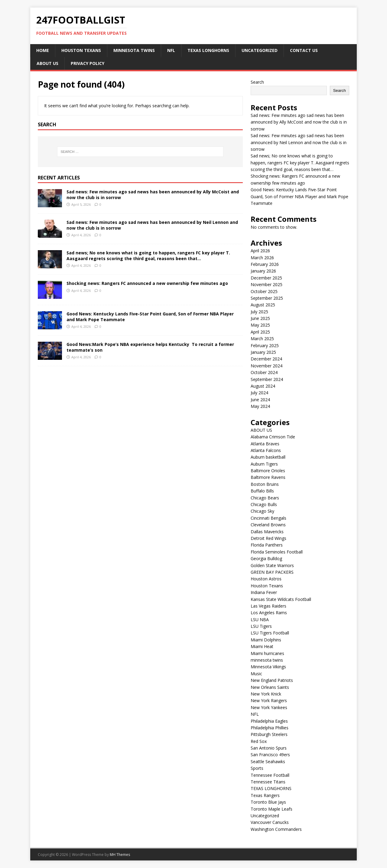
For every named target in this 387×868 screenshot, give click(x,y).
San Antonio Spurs (269, 748)
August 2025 (263, 305)
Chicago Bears (265, 498)
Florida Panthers (267, 545)
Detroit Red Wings (268, 538)
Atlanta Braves (265, 444)
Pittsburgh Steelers (269, 734)
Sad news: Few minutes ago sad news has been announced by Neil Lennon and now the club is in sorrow (152, 225)
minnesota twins (134, 50)
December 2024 (266, 359)
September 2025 (267, 298)
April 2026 (260, 251)
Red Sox (259, 741)
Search (257, 82)
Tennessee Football (270, 775)
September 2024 (267, 379)
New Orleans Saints (270, 687)
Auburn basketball (268, 457)
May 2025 (260, 325)
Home (43, 50)
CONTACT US (304, 50)
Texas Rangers (265, 795)
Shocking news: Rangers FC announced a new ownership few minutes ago (147, 283)
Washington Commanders (276, 829)
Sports (257, 768)
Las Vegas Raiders (268, 606)
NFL (171, 50)
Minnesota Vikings (268, 667)
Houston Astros (266, 579)
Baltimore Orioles (268, 471)
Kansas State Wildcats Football (281, 599)
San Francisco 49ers (270, 755)
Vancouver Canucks (270, 822)
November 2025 (267, 284)
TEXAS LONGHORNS (208, 50)
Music (256, 674)
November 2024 (267, 366)
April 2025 (260, 332)
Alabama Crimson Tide (273, 437)
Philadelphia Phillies (270, 728)
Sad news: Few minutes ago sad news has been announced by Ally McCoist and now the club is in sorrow (153, 194)
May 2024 (260, 406)
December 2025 (266, 278)
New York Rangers (269, 700)
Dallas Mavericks (267, 532)
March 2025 (262, 339)
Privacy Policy (88, 63)
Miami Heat (262, 646)
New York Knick (266, 694)
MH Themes (120, 855)
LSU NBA (260, 620)
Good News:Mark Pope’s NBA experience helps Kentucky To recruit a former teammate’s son (150, 347)
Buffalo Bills (262, 491)
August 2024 (263, 386)
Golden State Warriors (272, 565)
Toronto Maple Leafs (272, 809)
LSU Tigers (261, 626)
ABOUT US (47, 63)
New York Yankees (269, 707)
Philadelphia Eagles (269, 721)
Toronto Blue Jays (268, 802)
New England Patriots (272, 680)
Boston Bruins (265, 484)
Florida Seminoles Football (277, 552)
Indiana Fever (264, 592)
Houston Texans (81, 50)
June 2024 (260, 400)
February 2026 (265, 264)
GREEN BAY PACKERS (272, 572)
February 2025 (265, 345)
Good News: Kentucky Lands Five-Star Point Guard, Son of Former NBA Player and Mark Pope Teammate (150, 316)
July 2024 (259, 393)
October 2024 (264, 372)
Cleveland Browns (268, 525)
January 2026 (263, 271)
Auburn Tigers (264, 464)
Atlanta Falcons (266, 450)
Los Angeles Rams (269, 613)
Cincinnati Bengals (268, 518)
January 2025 (263, 352)
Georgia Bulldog (266, 558)
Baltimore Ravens (268, 477)
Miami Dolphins (266, 640)
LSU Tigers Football (270, 633)
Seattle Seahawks (268, 762)
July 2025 (259, 312)
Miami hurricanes (267, 653)
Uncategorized (260, 50)
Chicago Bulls (264, 504)
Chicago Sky (262, 511)
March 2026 (262, 258)
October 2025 (264, 291)
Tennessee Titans (268, 782)
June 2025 (260, 318)
